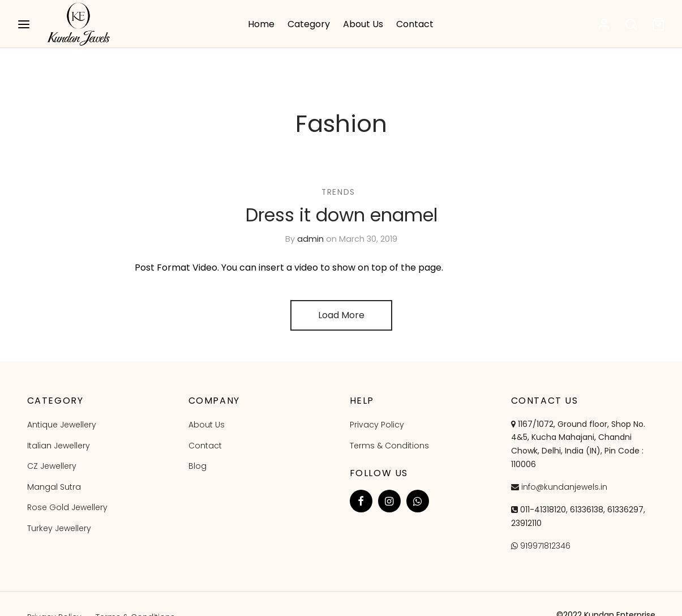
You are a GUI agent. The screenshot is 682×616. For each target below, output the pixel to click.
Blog (198, 466)
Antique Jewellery (62, 425)
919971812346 (545, 546)
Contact (415, 24)
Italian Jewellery (59, 446)
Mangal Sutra (54, 487)
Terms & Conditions (389, 446)
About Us (363, 24)
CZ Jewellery (52, 466)
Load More (341, 315)
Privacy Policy (377, 425)
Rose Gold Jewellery (67, 507)
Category (309, 24)
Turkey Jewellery (59, 528)
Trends (338, 192)
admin (310, 239)
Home (261, 24)
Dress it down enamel (341, 215)
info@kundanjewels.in (564, 487)
